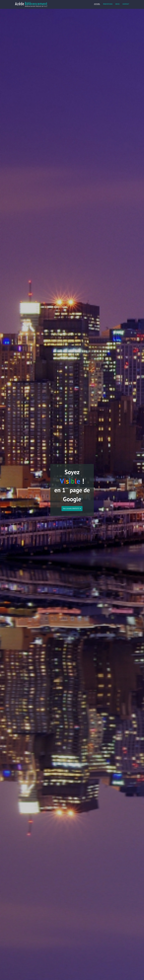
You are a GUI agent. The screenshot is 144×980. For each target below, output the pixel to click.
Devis (117, 4)
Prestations (108, 4)
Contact (126, 4)
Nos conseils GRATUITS (72, 508)
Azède (31, 4)
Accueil (97, 4)
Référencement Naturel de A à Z (36, 6)
